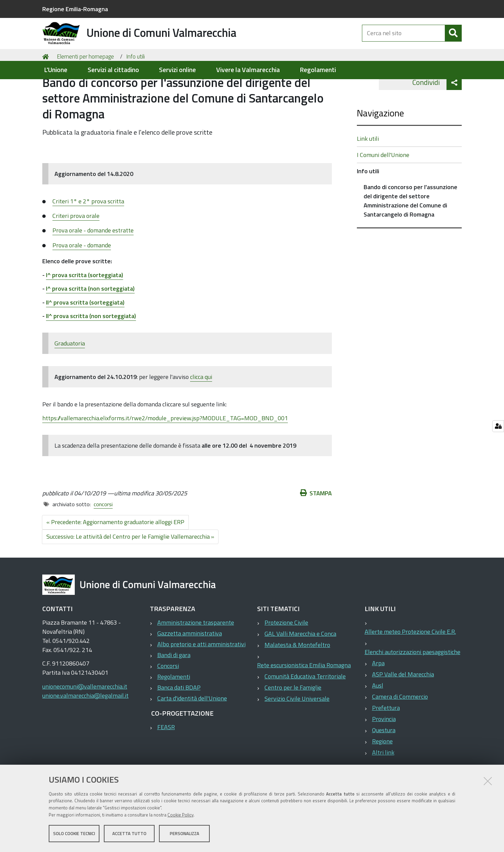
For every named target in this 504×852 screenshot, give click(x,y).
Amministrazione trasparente (196, 653)
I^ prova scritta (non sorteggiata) (90, 319)
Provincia (384, 749)
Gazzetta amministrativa (190, 663)
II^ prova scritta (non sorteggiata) (91, 346)
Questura (384, 760)
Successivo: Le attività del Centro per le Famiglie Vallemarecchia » (130, 567)
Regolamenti (318, 70)
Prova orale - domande (82, 275)
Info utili (135, 87)
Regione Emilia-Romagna (75, 9)
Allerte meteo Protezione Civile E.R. (410, 662)
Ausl (378, 715)
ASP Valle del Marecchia (403, 704)
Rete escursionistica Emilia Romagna (304, 695)
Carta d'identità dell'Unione (192, 728)
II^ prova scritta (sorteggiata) (85, 332)
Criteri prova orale (76, 246)
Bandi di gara (174, 685)
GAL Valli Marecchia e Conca (300, 664)
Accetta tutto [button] (129, 834)
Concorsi (168, 696)
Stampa (316, 523)
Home (47, 87)
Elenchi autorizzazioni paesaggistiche (413, 682)
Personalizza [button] (185, 834)
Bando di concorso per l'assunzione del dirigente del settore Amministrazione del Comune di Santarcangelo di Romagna (410, 231)
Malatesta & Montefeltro (297, 675)
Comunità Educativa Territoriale (305, 706)
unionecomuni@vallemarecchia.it (85, 716)
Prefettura (386, 738)
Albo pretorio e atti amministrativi (201, 674)
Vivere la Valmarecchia (248, 70)
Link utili (368, 169)
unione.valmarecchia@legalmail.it (85, 726)
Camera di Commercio (400, 727)
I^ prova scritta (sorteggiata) (85, 305)
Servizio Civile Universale (297, 729)
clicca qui (201, 407)
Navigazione (380, 143)
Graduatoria (70, 373)
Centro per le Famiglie (293, 718)
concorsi (103, 534)
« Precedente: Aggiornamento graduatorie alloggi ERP (115, 552)
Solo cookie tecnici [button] (74, 834)
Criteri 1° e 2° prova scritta (88, 231)
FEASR (166, 757)
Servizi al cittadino (113, 70)
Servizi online (177, 70)
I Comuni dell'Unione (383, 185)
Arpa (378, 693)
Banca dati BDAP (179, 718)
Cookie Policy (180, 816)
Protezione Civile (286, 653)
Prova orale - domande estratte (93, 260)
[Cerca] (453, 40)
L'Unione (56, 70)
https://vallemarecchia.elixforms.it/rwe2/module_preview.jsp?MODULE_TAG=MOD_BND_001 (165, 448)
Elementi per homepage (85, 87)
